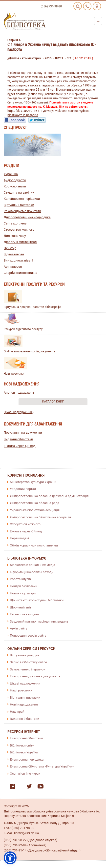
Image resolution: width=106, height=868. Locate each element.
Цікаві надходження (19, 412)
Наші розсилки (14, 374)
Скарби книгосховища (21, 273)
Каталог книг (53, 402)
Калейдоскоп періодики (22, 199)
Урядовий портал (23, 489)
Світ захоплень (15, 223)
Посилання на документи (23, 433)
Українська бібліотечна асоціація (35, 510)
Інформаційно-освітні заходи (32, 572)
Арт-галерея (13, 267)
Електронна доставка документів (35, 676)
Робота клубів (20, 579)
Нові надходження (24, 704)
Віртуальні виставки (19, 205)
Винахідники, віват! (18, 260)
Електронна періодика (27, 759)
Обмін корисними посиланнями (34, 545)
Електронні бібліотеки (26, 738)
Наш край (17, 712)
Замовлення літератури (28, 669)
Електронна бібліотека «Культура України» (42, 766)
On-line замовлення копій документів (30, 351)
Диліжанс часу (15, 236)
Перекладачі (19, 538)
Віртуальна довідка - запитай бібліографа (32, 307)
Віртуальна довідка (24, 655)
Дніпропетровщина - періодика (27, 217)
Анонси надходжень (19, 393)
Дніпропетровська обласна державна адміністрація (49, 496)
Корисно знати (15, 186)
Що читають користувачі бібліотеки (37, 600)
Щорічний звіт (21, 607)
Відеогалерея (14, 254)
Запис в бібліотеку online (28, 662)
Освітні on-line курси (25, 774)
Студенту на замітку (19, 192)
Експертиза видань (24, 614)
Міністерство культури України (33, 482)
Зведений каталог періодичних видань (39, 621)
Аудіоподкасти (15, 180)
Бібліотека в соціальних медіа (32, 565)
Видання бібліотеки (18, 439)
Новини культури (23, 593)
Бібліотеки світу (22, 745)
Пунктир (10, 248)
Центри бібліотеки (24, 586)
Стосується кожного (19, 230)
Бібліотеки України (24, 752)
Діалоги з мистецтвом (21, 242)
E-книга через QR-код (20, 446)
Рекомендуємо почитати (22, 211)
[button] (10, 858)
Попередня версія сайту (28, 636)
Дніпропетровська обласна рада (35, 503)
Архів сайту (19, 628)
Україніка (11, 174)
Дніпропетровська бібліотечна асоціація (40, 517)
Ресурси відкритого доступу (23, 329)
